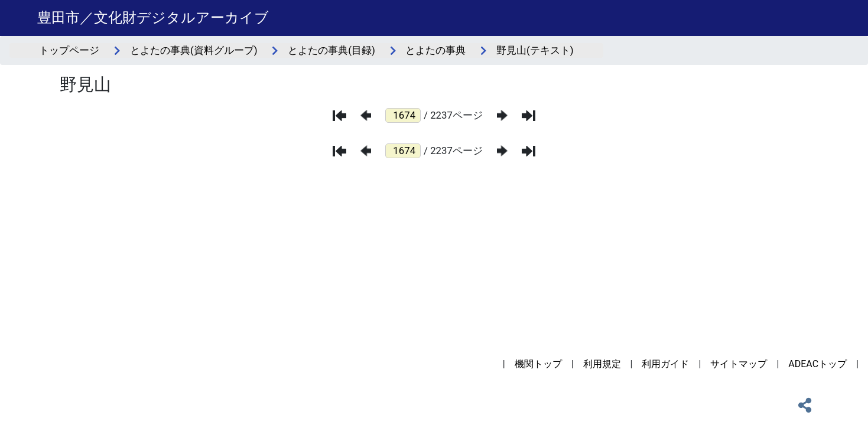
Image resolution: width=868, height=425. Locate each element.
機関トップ (538, 364)
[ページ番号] (403, 115)
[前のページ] (366, 115)
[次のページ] (502, 115)
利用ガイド (665, 364)
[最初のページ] (339, 116)
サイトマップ (739, 364)
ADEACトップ (817, 364)
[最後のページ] (529, 116)
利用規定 (602, 364)
